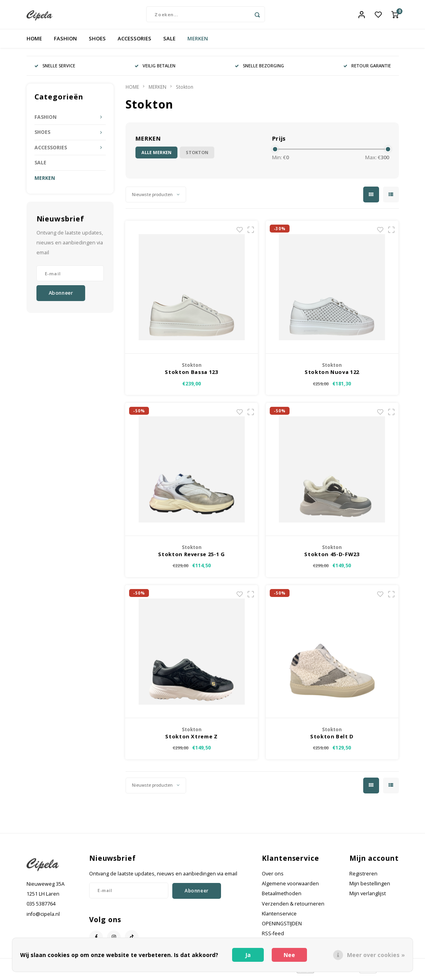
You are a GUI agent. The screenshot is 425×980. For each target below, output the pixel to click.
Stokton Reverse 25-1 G (191, 557)
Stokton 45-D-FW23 (332, 557)
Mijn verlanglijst (368, 897)
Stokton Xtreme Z (191, 739)
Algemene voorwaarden (290, 887)
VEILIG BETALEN (155, 68)
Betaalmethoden (282, 897)
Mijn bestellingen (370, 887)
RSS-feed (273, 937)
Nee (289, 955)
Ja (248, 955)
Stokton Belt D (332, 739)
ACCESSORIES (134, 41)
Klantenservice (279, 916)
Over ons (273, 876)
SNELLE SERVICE (55, 68)
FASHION (65, 41)
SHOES (97, 41)
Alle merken (156, 155)
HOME (34, 41)
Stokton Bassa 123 (191, 375)
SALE (169, 41)
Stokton (185, 90)
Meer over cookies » (376, 955)
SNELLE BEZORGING (259, 68)
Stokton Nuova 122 (332, 375)
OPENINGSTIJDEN (282, 927)
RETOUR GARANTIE (367, 68)
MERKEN (198, 41)
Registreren (363, 876)
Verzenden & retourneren (293, 907)
